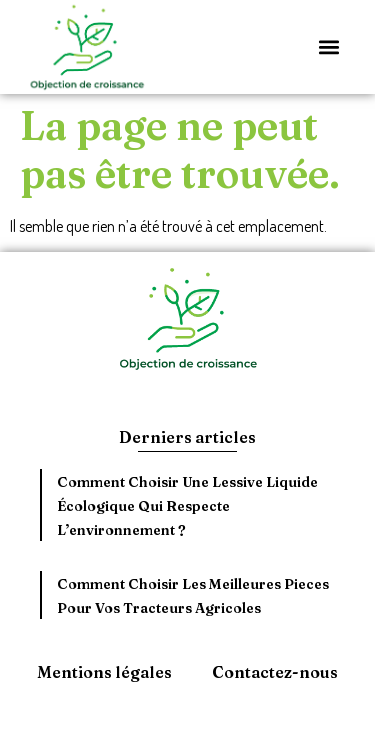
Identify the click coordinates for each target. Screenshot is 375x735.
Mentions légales (104, 672)
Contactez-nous (275, 672)
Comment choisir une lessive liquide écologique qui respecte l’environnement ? (187, 506)
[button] (328, 46)
